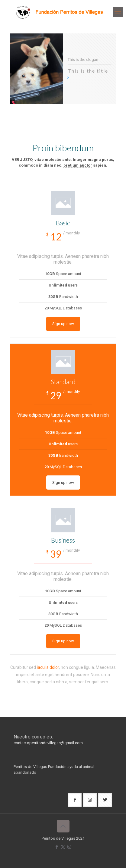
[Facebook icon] (57, 847)
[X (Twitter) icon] (63, 847)
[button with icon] (75, 800)
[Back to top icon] (63, 826)
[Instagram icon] (69, 847)
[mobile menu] (118, 12)
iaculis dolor (48, 667)
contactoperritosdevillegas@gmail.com (48, 743)
